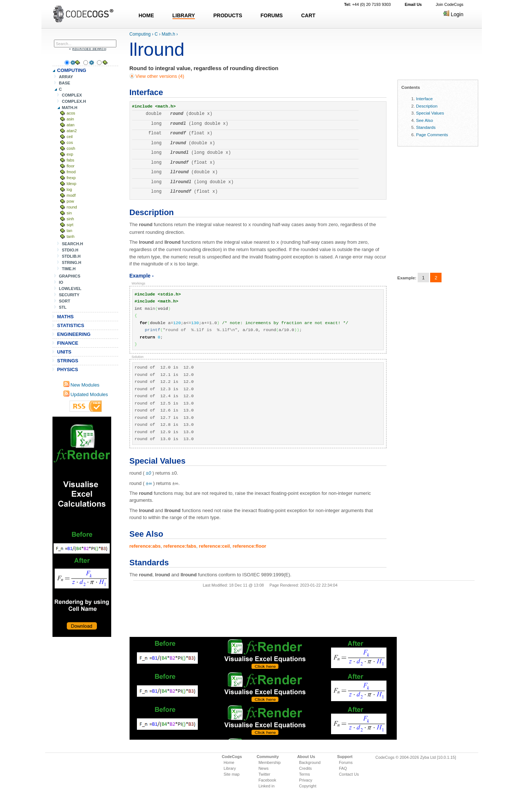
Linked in (266, 786)
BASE (65, 83)
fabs (71, 160)
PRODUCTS (228, 15)
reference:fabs (180, 545)
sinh (70, 219)
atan (71, 125)
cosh (71, 148)
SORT (65, 301)
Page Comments (432, 135)
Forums (346, 762)
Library (230, 768)
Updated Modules (86, 394)
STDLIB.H (71, 256)
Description (427, 106)
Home (229, 762)
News (264, 768)
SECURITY (69, 295)
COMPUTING (72, 70)
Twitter (264, 774)
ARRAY (66, 77)
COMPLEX (72, 95)
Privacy (306, 780)
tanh (71, 236)
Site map (231, 774)
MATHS (66, 317)
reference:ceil (215, 545)
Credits (306, 768)
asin (70, 119)
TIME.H (69, 269)
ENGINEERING (74, 334)
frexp (71, 178)
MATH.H (70, 108)
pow (70, 201)
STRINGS (68, 361)
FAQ (343, 768)
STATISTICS (71, 325)
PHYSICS (68, 369)
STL (63, 307)
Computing (140, 34)
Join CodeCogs (449, 4)
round (72, 207)
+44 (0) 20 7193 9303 (367, 4)
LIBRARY (184, 15)
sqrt (70, 225)
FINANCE (68, 343)
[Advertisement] (82, 527)
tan (70, 231)
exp (70, 154)
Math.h (169, 34)
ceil (70, 137)
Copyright (308, 786)
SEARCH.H (73, 244)
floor (71, 166)
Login (453, 14)
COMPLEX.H (74, 101)
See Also (425, 120)
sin (69, 213)
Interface (424, 99)
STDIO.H (70, 250)
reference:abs (145, 545)
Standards (426, 127)
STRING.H (72, 262)
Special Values (430, 113)
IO (61, 282)
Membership (270, 762)
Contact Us (349, 774)
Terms (305, 774)
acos (71, 113)
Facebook (267, 780)
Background (310, 762)
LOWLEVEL (70, 289)
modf (71, 195)
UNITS (64, 352)
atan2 (72, 131)
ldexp (72, 184)
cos (70, 142)
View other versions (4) (159, 76)
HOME (146, 15)
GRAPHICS (70, 276)
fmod (71, 172)
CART (308, 15)
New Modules (81, 385)
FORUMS (272, 15)
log (70, 189)
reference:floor (250, 545)
